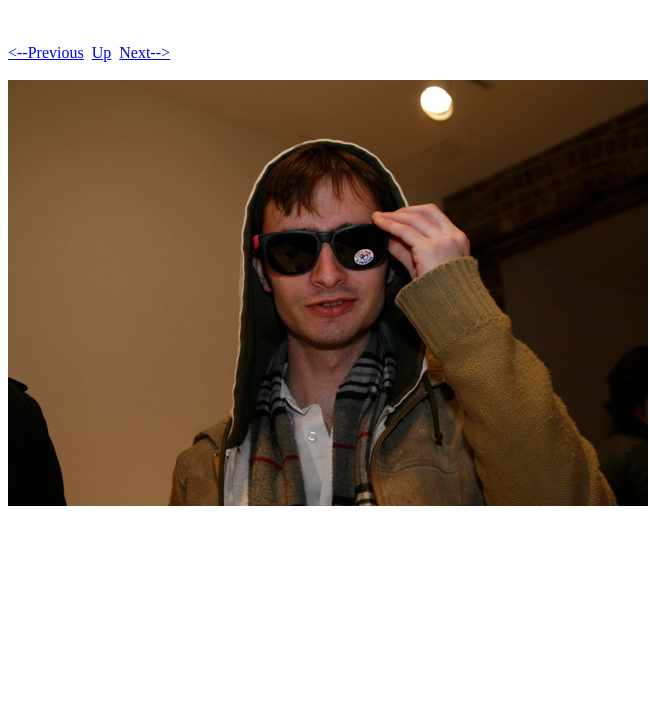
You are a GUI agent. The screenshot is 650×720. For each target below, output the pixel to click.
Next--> (144, 52)
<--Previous (46, 52)
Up (102, 52)
